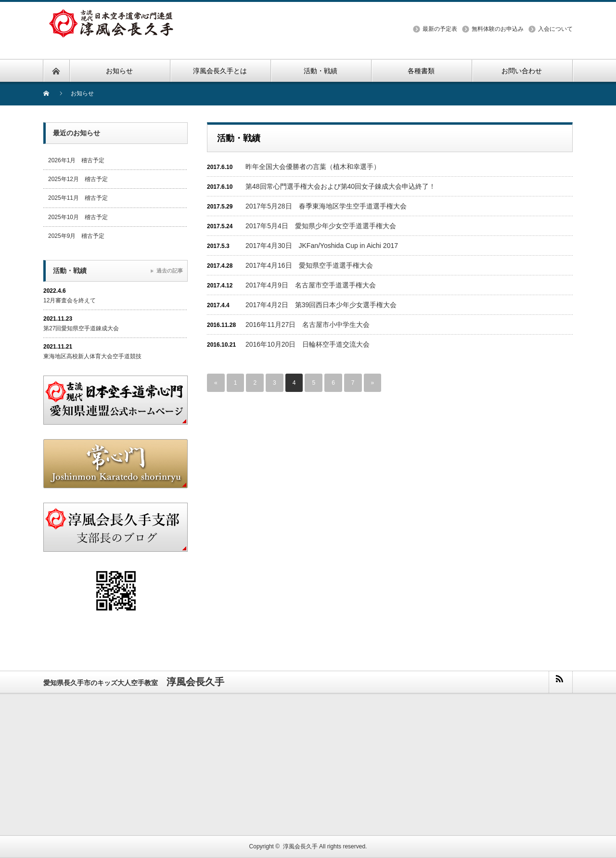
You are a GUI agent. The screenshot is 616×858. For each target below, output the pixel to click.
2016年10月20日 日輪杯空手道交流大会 (308, 344)
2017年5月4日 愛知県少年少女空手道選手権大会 (321, 226)
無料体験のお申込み (498, 29)
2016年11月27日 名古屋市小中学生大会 (308, 325)
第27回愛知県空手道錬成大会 (81, 328)
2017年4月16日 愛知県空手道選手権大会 (309, 265)
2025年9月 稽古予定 (76, 236)
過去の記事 (170, 271)
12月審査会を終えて (70, 300)
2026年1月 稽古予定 (76, 160)
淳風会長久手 (300, 846)
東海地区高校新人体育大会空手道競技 (92, 356)
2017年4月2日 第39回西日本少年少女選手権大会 (321, 305)
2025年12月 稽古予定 (78, 179)
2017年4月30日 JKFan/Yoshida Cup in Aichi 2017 (322, 246)
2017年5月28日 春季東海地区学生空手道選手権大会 (326, 206)
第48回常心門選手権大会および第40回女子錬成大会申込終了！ (340, 186)
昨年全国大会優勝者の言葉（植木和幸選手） (313, 167)
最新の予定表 (440, 29)
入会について (555, 29)
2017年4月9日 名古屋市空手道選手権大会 (311, 285)
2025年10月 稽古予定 (78, 217)
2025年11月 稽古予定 (78, 198)
